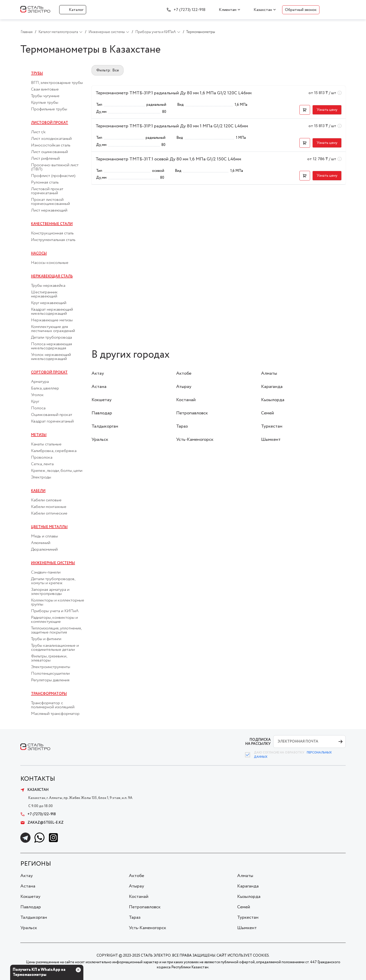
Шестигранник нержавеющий (44, 294)
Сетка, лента (42, 464)
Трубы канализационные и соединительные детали (55, 648)
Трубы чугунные (45, 96)
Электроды (41, 477)
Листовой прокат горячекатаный (47, 191)
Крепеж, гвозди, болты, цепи (57, 471)
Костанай (186, 400)
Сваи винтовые (45, 89)
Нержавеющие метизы (52, 320)
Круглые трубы (45, 103)
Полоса (38, 408)
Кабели (38, 491)
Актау (98, 373)
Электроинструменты (51, 667)
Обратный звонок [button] (301, 10)
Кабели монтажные (49, 507)
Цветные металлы (49, 527)
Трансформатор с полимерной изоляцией (53, 705)
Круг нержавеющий (49, 303)
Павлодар (102, 413)
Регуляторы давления (50, 680)
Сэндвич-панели (46, 572)
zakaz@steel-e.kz (42, 823)
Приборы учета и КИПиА (55, 611)
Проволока (42, 458)
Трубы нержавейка (48, 286)
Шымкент (271, 440)
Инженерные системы (53, 563)
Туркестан (272, 426)
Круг (35, 402)
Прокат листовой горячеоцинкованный (50, 202)
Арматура (40, 382)
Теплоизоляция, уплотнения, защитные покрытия (56, 630)
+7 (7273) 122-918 (189, 10)
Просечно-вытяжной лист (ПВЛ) (55, 167)
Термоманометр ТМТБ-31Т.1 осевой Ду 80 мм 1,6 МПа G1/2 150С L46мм (168, 159)
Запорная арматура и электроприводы (50, 592)
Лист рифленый (45, 159)
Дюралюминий (44, 550)
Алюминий (41, 543)
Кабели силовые (46, 500)
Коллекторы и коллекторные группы (58, 602)
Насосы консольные (50, 263)
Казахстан (263, 10)
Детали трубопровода (51, 338)
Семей (268, 413)
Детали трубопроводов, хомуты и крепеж (53, 581)
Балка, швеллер (45, 388)
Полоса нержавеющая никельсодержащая (51, 346)
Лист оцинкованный (49, 152)
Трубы (37, 73)
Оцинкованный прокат (52, 415)
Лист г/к (38, 132)
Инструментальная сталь (53, 240)
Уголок (37, 395)
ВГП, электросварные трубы (57, 83)
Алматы (269, 373)
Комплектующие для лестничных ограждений (53, 329)
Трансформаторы (49, 694)
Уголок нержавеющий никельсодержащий (51, 357)
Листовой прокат (50, 123)
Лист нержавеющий (49, 210)
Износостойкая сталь (51, 145)
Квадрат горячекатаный (52, 421)
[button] (305, 110)
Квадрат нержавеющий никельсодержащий (52, 312)
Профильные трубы (49, 109)
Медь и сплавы (44, 536)
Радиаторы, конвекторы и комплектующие (54, 620)
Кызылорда (273, 400)
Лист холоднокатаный (51, 139)
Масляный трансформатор (55, 714)
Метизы (39, 435)
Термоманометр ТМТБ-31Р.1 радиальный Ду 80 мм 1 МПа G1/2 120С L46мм (172, 126)
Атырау (184, 387)
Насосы (39, 253)
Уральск (100, 440)
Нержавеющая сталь (52, 276)
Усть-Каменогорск (195, 440)
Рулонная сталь (45, 183)
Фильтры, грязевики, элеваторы (49, 658)
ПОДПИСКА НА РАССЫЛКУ (258, 742)
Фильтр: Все (108, 70)
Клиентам (228, 10)
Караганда (272, 387)
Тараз (182, 426)
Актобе (184, 373)
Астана (99, 387)
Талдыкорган (105, 426)
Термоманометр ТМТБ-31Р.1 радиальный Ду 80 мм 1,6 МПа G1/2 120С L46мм (174, 93)
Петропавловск (192, 413)
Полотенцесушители (50, 674)
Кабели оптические (49, 514)
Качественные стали (52, 224)
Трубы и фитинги (46, 639)
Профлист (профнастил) (53, 176)
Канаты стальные (46, 444)
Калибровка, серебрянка (54, 451)
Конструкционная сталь (52, 233)
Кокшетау (102, 400)
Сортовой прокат (49, 372)
